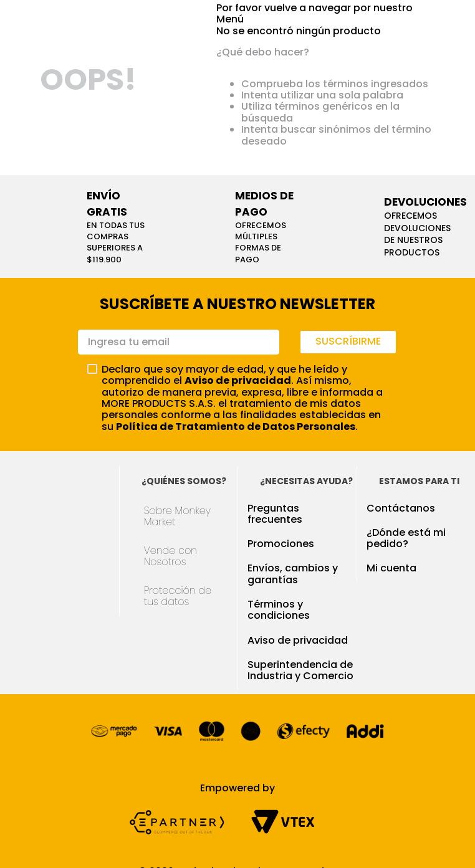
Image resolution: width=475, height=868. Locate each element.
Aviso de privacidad (238, 380)
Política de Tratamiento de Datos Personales (236, 427)
